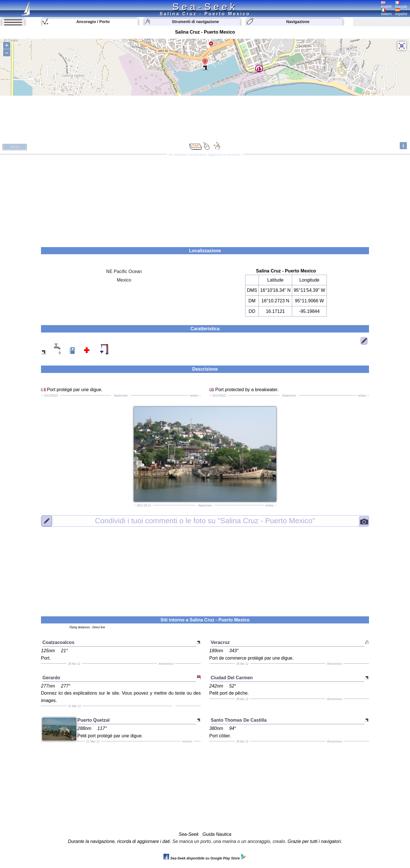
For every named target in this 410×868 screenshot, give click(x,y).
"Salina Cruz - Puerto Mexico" (205, 521)
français (401, 5)
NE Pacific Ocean (124, 271)
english (386, 5)
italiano (386, 12)
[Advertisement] (205, 199)
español (401, 12)
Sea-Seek (205, 7)
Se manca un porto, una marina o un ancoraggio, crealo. (229, 841)
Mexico (124, 280)
